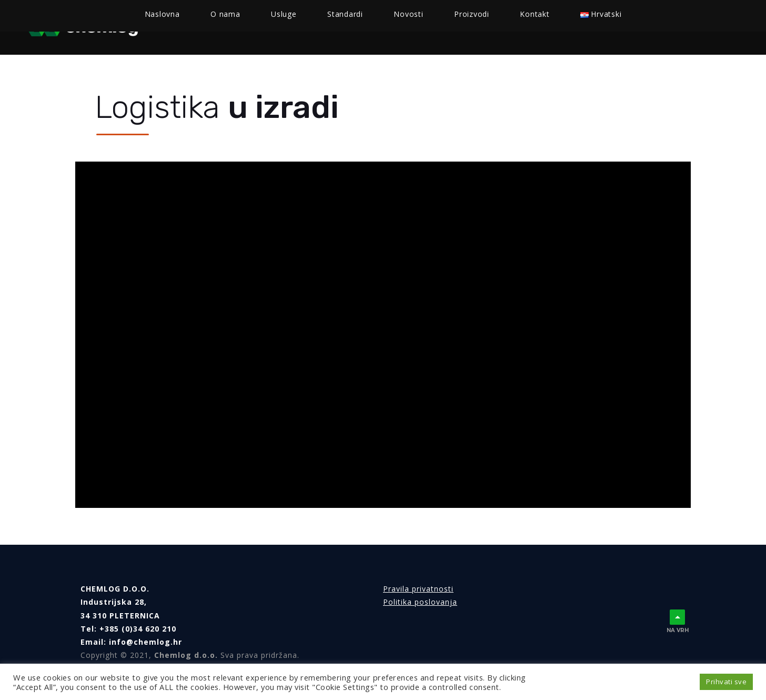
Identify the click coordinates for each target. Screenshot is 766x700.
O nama (252, 27)
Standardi (365, 27)
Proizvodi (481, 27)
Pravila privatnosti (418, 589)
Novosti (424, 27)
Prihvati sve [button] (726, 682)
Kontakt (539, 27)
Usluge (301, 27)
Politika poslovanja (420, 602)
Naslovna (198, 27)
